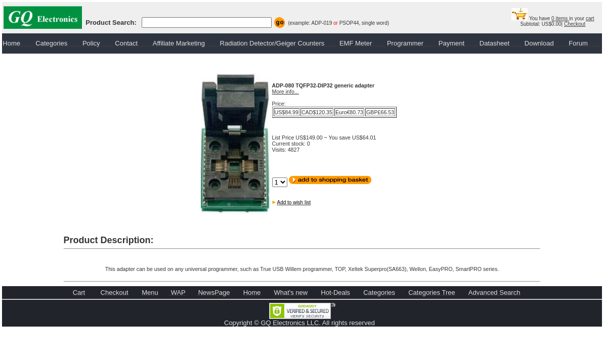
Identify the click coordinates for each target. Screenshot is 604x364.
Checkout (575, 24)
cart (590, 18)
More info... (286, 92)
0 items (560, 18)
